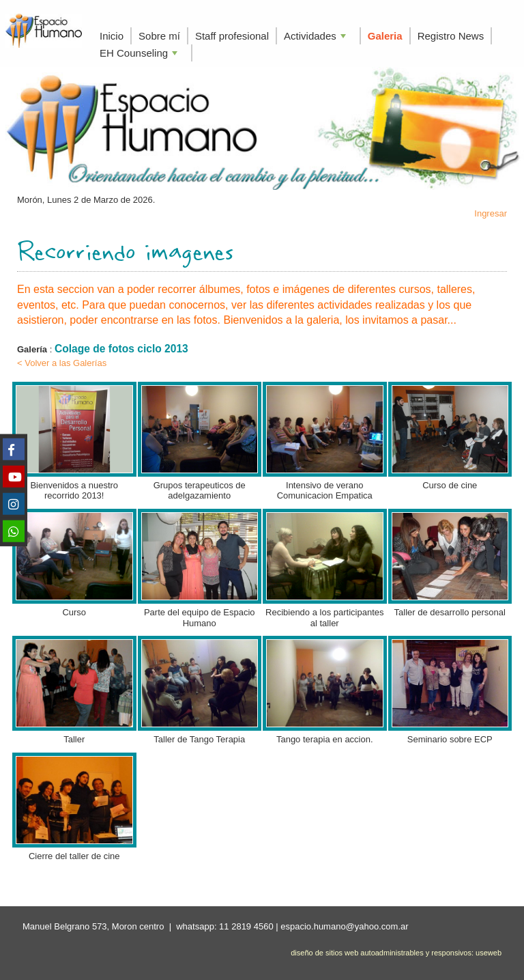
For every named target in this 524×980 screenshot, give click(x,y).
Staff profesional (232, 36)
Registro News (451, 36)
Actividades (316, 37)
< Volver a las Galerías (62, 363)
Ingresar (491, 213)
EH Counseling (140, 54)
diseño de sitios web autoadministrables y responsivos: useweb (396, 953)
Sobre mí (159, 36)
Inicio (112, 36)
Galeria (385, 36)
